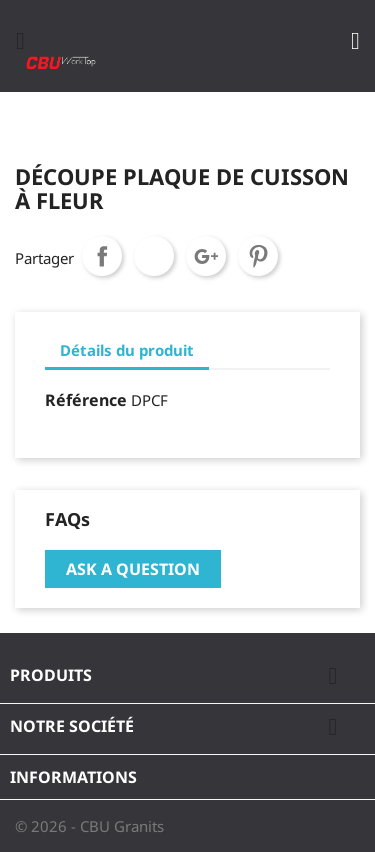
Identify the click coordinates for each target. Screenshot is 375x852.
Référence (86, 400)
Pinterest (258, 256)
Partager (102, 256)
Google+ (206, 256)
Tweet (154, 256)
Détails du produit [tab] (127, 350)
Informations (73, 777)
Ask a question (133, 569)
